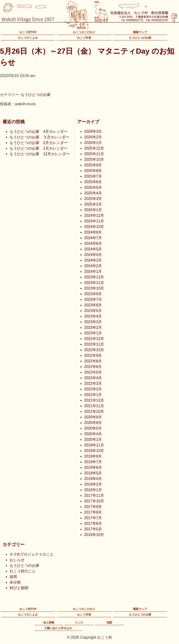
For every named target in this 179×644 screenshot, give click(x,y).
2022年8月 (93, 361)
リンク (79, 623)
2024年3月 (93, 260)
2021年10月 (94, 411)
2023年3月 (93, 322)
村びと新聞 (19, 588)
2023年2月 (93, 327)
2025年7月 (93, 176)
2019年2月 (93, 484)
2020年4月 (93, 434)
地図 (109, 623)
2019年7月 (93, 462)
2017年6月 (93, 523)
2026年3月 (93, 131)
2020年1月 (93, 439)
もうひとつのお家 (140, 38)
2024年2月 (93, 266)
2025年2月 (93, 204)
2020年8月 (93, 423)
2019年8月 (93, 456)
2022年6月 (93, 367)
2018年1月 (93, 490)
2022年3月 (93, 383)
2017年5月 (93, 529)
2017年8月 (93, 512)
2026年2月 (93, 137)
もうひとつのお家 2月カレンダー (39, 143)
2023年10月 (94, 288)
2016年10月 (94, 535)
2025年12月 (94, 148)
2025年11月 (94, 154)
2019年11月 (94, 445)
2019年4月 (93, 479)
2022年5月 (93, 372)
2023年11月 (94, 283)
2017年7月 (93, 518)
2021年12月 (94, 400)
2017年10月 (94, 501)
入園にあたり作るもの (58, 628)
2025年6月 (93, 182)
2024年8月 (93, 232)
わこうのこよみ (28, 38)
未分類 (15, 582)
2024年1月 (93, 271)
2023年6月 (93, 305)
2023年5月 (93, 311)
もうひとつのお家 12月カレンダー (40, 154)
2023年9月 (93, 294)
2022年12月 (94, 339)
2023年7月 (93, 299)
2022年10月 (94, 350)
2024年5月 (93, 249)
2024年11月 (94, 221)
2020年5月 (93, 428)
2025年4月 (93, 193)
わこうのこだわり (84, 32)
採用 (13, 577)
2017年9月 (93, 507)
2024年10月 (94, 227)
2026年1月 (93, 143)
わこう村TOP (28, 32)
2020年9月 (93, 417)
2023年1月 (93, 333)
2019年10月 (94, 451)
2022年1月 (93, 395)
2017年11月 (94, 495)
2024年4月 (93, 255)
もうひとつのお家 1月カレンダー (39, 148)
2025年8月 (93, 171)
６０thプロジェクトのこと (32, 554)
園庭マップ (140, 32)
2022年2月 (93, 389)
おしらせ (17, 560)
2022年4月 (93, 378)
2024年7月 (93, 238)
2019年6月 (93, 467)
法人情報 (49, 623)
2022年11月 (94, 344)
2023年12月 (94, 277)
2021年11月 (94, 406)
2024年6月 (93, 243)
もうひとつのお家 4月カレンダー (39, 131)
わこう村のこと (23, 571)
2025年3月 (93, 199)
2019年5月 (93, 473)
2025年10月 (94, 159)
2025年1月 (93, 210)
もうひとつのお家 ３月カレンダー (39, 137)
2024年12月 (94, 215)
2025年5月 (93, 187)
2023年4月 (93, 316)
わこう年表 (84, 38)
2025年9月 (93, 165)
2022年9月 (93, 355)
